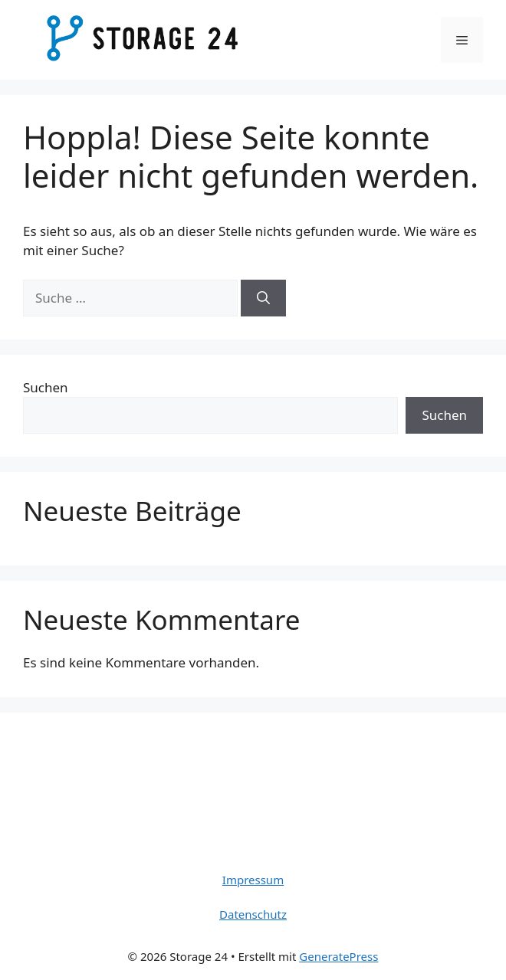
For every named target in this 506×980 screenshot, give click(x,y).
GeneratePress (338, 956)
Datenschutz (253, 914)
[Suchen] (263, 298)
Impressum (253, 880)
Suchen (46, 387)
